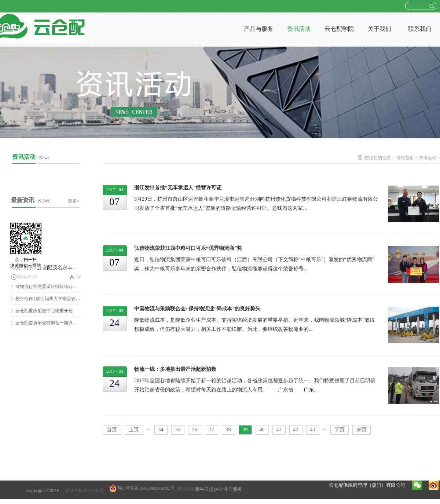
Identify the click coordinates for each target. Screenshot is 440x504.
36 (195, 430)
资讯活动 (428, 158)
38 (228, 430)
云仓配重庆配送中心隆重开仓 (44, 311)
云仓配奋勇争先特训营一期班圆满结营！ (55, 323)
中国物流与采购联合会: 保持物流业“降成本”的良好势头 (197, 309)
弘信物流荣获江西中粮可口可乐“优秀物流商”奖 (188, 248)
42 (296, 430)
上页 (134, 430)
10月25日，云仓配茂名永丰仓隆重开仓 (55, 268)
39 (245, 430)
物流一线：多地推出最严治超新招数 (175, 369)
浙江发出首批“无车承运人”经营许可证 (178, 188)
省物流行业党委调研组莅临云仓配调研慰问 (57, 286)
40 (262, 430)
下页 (340, 430)
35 (178, 430)
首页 (112, 430)
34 (161, 430)
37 (212, 430)
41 (279, 430)
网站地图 (185, 489)
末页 (362, 430)
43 (313, 430)
